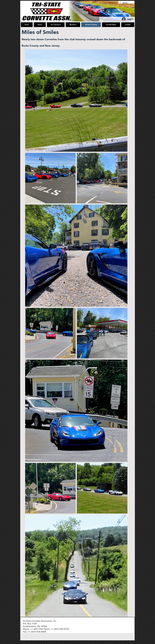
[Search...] (126, 3)
